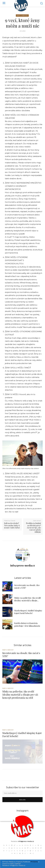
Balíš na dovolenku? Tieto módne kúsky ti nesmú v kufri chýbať (12, 525)
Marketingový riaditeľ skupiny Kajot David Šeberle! (28, 612)
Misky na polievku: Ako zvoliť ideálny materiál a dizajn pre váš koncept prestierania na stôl (20, 695)
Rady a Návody (22, 16)
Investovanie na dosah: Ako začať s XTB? (21, 655)
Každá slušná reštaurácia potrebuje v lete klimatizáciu (27, 624)
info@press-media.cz (23, 565)
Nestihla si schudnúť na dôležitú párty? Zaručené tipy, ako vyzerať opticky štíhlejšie (33, 528)
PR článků (34, 862)
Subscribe (22, 800)
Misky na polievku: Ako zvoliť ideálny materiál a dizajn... (28, 599)
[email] (22, 793)
